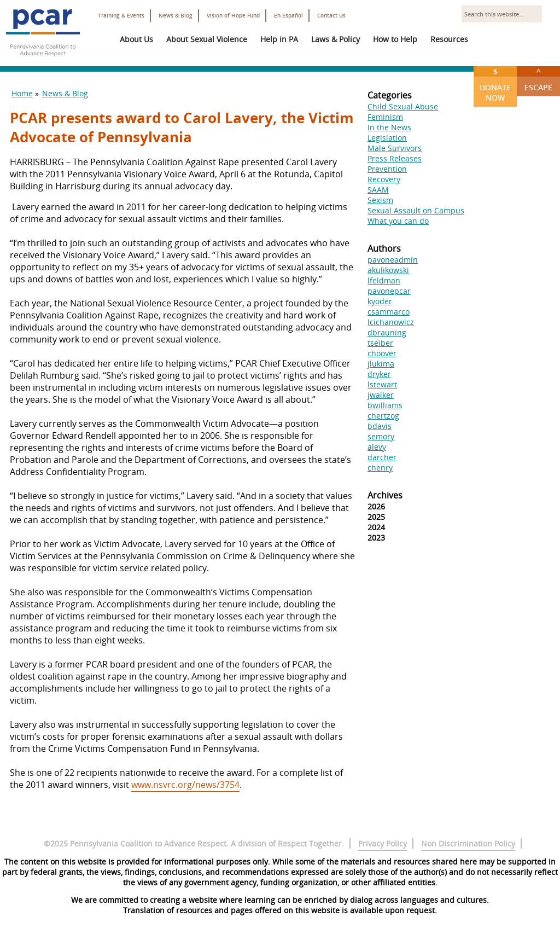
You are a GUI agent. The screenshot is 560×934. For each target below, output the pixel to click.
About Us (136, 39)
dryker (379, 374)
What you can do (398, 221)
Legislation (387, 138)
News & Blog (176, 16)
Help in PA (279, 39)
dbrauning (387, 332)
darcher (382, 457)
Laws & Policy (336, 39)
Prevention (387, 169)
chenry (380, 468)
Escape (538, 79)
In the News (389, 127)
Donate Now (495, 85)
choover (382, 353)
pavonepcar (389, 291)
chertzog (383, 416)
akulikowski (388, 270)
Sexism (380, 200)
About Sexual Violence (207, 39)
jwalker (381, 395)
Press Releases (395, 158)
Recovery (384, 179)
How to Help (395, 39)
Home (22, 93)
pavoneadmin (393, 260)
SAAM (378, 190)
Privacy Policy (383, 843)
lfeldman (384, 280)
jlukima (381, 364)
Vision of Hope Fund (233, 16)
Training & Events (121, 16)
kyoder (380, 301)
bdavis (380, 426)
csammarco (389, 312)
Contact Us (331, 16)
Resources (449, 39)
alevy (377, 447)
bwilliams (385, 405)
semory (381, 436)
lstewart (382, 384)
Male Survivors (395, 148)
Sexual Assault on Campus (416, 210)
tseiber (380, 343)
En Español (288, 16)
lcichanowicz (391, 322)
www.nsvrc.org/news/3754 (185, 785)
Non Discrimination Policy (468, 843)
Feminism (385, 117)
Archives (385, 495)
